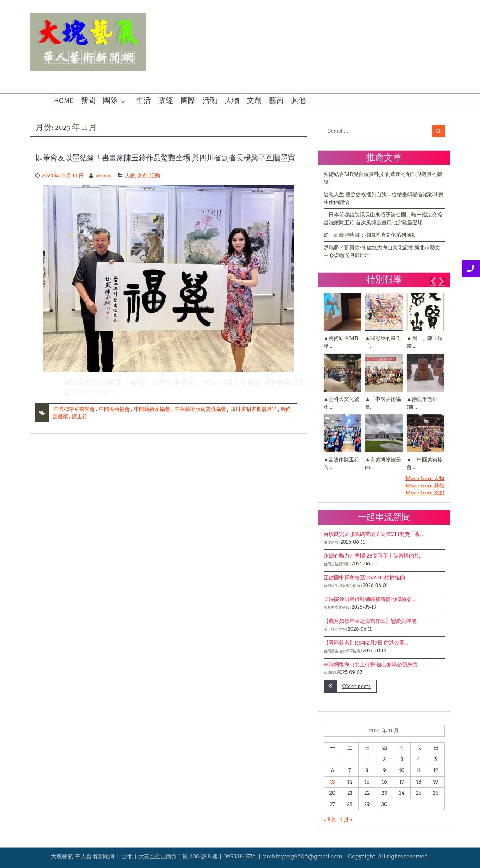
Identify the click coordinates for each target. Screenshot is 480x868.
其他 (298, 101)
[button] (433, 281)
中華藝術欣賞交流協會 (200, 409)
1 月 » (346, 819)
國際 (188, 101)
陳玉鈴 (80, 416)
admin (104, 176)
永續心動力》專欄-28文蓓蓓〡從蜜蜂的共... (373, 556)
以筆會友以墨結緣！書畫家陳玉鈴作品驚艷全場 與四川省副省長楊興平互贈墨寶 (165, 158)
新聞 (88, 101)
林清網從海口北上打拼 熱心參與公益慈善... (372, 664)
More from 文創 (425, 493)
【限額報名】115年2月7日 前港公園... (366, 643)
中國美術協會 (114, 409)
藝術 (276, 101)
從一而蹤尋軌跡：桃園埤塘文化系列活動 (370, 235)
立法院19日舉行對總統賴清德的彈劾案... (369, 599)
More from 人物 (425, 478)
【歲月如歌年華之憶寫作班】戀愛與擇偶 (370, 621)
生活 (144, 101)
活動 (210, 101)
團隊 (110, 101)
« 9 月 (330, 819)
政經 (166, 101)
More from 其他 (425, 486)
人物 (232, 101)
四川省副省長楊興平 (253, 409)
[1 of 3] (382, 384)
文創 (254, 101)
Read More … (101, 393)
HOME (64, 101)
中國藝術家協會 (152, 409)
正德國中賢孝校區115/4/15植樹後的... (366, 577)
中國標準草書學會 (74, 409)
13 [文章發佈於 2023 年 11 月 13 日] (332, 782)
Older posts (357, 686)
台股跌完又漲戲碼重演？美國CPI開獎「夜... (374, 534)
